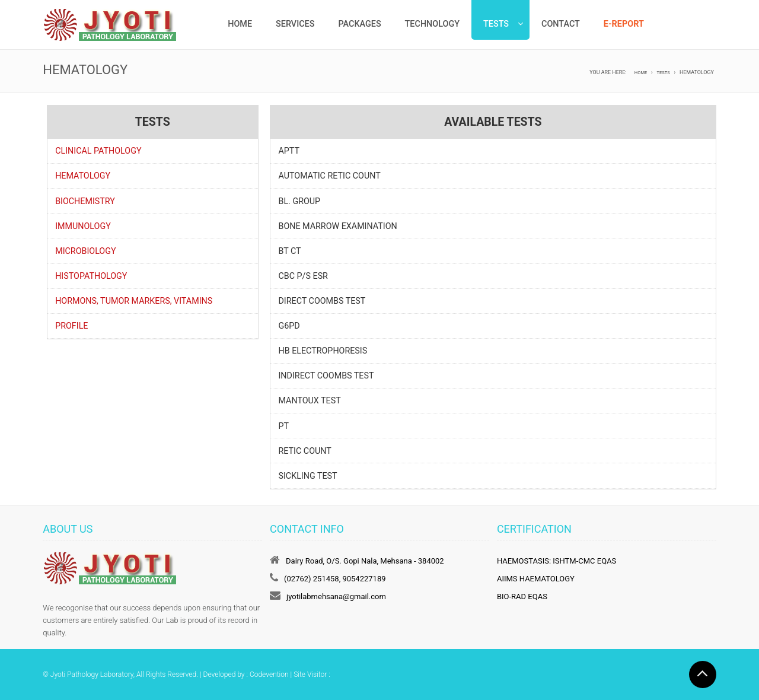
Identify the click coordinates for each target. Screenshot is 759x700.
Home (240, 24)
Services (295, 24)
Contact (561, 24)
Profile (71, 326)
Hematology (83, 176)
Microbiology (85, 251)
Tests (496, 24)
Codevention (269, 674)
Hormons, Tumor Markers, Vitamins (134, 301)
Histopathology (91, 276)
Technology (432, 24)
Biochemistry (85, 201)
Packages (359, 24)
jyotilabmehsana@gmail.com (336, 596)
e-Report (624, 24)
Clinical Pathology (98, 151)
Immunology (83, 226)
